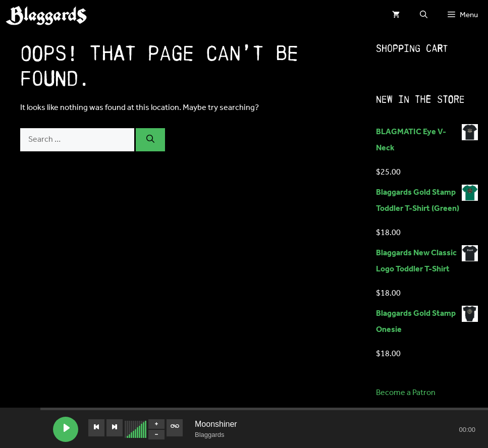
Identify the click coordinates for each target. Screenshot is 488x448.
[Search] (150, 140)
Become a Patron (406, 393)
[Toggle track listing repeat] (175, 428)
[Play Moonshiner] (66, 429)
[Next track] (115, 428)
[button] (424, 15)
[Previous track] (96, 428)
